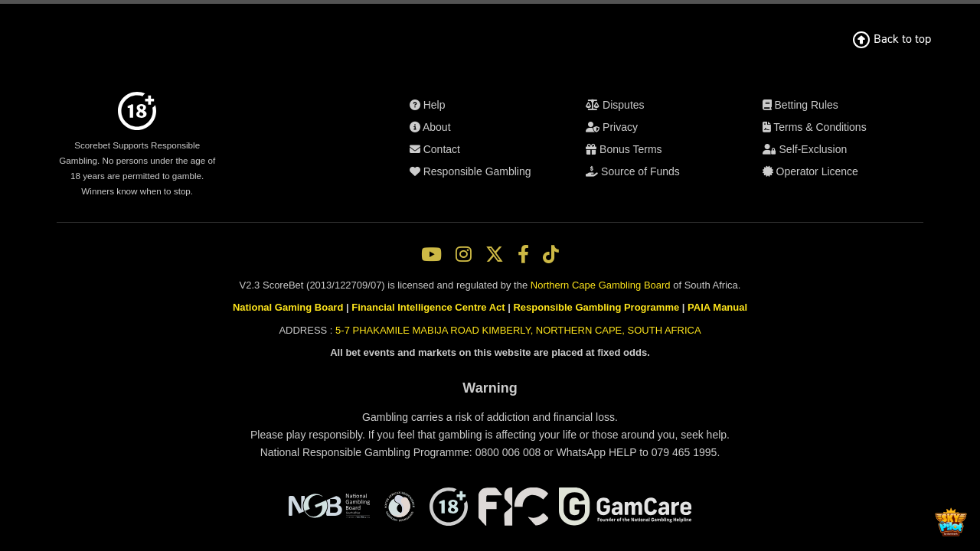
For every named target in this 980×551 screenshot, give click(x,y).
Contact (506, 173)
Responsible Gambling (506, 190)
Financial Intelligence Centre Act (430, 405)
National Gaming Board (294, 405)
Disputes (505, 218)
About (506, 155)
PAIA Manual (710, 405)
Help (506, 137)
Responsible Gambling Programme (593, 405)
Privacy (505, 236)
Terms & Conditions (505, 317)
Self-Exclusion (506, 335)
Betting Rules (506, 300)
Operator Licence (506, 352)
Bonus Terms (506, 254)
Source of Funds (506, 271)
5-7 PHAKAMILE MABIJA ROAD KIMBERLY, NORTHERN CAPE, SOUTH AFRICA (516, 431)
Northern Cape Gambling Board (603, 379)
